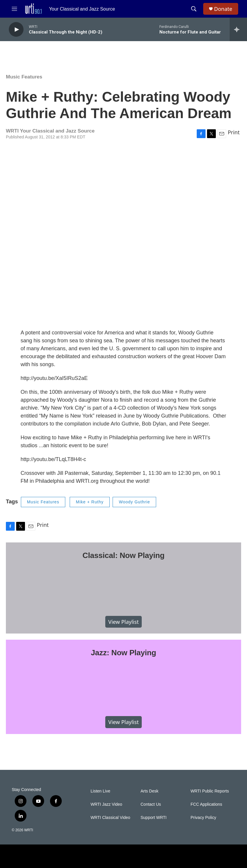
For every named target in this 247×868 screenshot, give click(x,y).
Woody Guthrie (134, 502)
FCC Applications (206, 804)
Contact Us (151, 804)
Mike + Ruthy (90, 502)
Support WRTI (153, 818)
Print (234, 132)
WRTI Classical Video (110, 818)
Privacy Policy (203, 818)
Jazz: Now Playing (123, 653)
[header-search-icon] (194, 9)
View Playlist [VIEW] (123, 622)
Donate (223, 9)
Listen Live (100, 791)
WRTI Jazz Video (106, 804)
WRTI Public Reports (210, 791)
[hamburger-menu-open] (14, 9)
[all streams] (238, 29)
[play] (16, 30)
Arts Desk (150, 791)
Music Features (24, 77)
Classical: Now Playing (124, 555)
